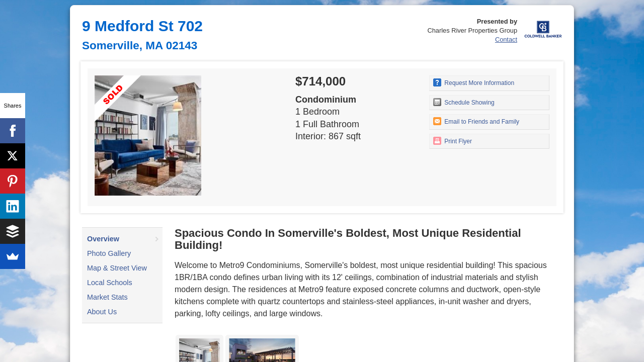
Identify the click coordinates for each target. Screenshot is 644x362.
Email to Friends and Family (476, 121)
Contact (506, 39)
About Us (102, 312)
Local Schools (110, 283)
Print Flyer (453, 141)
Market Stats (107, 297)
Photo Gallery (109, 253)
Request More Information (474, 82)
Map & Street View (117, 268)
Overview (103, 239)
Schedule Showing (464, 102)
